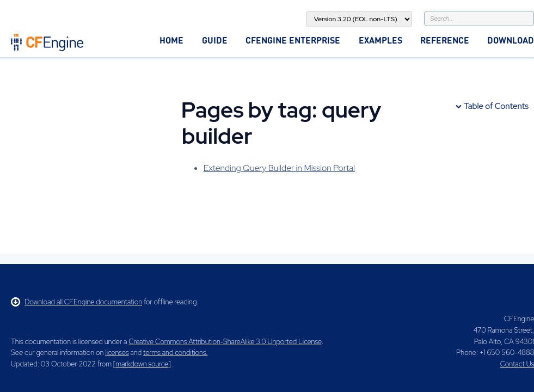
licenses (117, 353)
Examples (380, 40)
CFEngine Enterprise (293, 40)
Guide (215, 40)
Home (171, 40)
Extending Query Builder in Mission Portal (279, 168)
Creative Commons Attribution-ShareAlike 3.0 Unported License (225, 342)
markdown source (142, 364)
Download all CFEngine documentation (76, 302)
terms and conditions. (175, 353)
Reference (445, 40)
